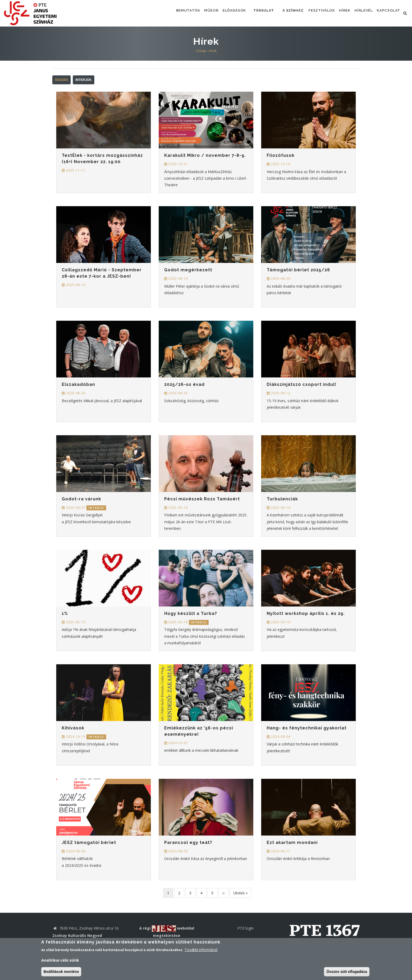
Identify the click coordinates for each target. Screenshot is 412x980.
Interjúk (84, 80)
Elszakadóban (78, 384)
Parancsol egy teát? (188, 842)
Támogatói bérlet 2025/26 (298, 270)
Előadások (220, 13)
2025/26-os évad (184, 384)
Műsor (195, 13)
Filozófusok (281, 155)
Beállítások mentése (61, 972)
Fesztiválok (313, 13)
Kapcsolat (387, 13)
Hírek (338, 13)
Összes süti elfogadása (347, 972)
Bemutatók (169, 13)
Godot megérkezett (188, 270)
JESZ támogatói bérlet (89, 842)
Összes (61, 80)
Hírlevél (360, 13)
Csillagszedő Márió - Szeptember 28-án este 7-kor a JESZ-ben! (102, 273)
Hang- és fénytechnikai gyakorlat (307, 728)
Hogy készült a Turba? (191, 613)
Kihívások (73, 728)
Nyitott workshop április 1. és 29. (306, 613)
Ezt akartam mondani (292, 842)
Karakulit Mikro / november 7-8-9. (205, 155)
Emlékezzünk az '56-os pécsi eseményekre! (199, 731)
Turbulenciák (282, 499)
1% (65, 613)
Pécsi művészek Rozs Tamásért (202, 499)
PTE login (246, 928)
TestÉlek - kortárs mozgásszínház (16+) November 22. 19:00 (102, 159)
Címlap (201, 51)
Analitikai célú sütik (60, 960)
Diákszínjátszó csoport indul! (302, 384)
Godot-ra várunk (81, 499)
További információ (201, 950)
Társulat (252, 13)
